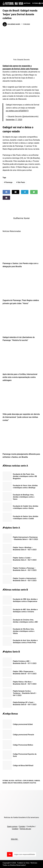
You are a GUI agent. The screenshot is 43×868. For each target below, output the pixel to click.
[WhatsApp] (34, 192)
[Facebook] (6, 192)
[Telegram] (25, 192)
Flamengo (8, 182)
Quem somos (12, 826)
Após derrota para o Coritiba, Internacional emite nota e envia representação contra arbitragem (20, 377)
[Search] (40, 3)
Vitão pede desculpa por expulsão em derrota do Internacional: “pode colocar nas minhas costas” (21, 417)
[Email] (6, 198)
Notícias (27, 3)
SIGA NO (15, 839)
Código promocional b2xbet (23, 724)
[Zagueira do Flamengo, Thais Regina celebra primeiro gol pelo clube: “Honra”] (22, 284)
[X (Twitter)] (16, 192)
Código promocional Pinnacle (24, 735)
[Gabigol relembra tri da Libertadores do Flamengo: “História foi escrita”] (22, 321)
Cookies (15, 829)
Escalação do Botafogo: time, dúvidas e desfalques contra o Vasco (24, 497)
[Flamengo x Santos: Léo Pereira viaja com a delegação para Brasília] (22, 247)
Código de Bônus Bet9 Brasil (23, 766)
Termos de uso (25, 829)
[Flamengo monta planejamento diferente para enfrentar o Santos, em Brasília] (22, 438)
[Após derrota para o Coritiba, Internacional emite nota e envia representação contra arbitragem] (22, 358)
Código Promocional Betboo (23, 745)
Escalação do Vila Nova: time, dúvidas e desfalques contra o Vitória (24, 631)
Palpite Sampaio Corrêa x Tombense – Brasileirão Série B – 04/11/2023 (25, 693)
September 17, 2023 (14, 120)
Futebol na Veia (8, 781)
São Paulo (21, 182)
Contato (22, 826)
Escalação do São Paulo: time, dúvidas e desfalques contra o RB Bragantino (25, 476)
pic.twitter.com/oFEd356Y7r (17, 111)
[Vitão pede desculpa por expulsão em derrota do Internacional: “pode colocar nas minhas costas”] (22, 398)
